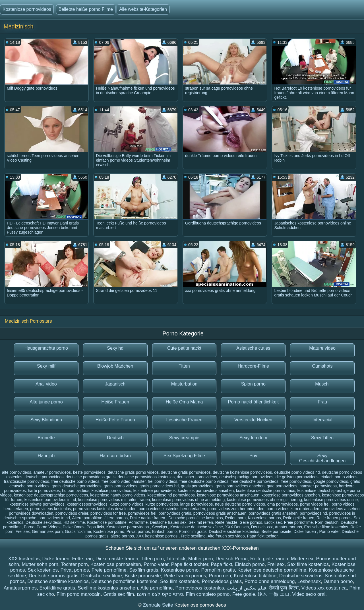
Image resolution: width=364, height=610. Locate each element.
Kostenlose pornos (264, 518)
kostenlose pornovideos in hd (50, 500)
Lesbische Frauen (184, 420)
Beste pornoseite (276, 531)
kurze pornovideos (162, 504)
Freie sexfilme (193, 536)
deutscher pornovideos (197, 477)
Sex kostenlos (43, 570)
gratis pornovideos (197, 486)
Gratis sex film (119, 594)
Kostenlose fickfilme (255, 576)
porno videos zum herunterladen (236, 509)
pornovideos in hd (54, 518)
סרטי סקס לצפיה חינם (160, 594)
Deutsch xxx (262, 527)
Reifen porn (235, 518)
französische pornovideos (27, 481)
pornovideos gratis (175, 513)
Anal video (46, 384)
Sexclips (160, 527)
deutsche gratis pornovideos (186, 472)
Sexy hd (115, 348)
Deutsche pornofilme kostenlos (196, 518)
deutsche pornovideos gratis (91, 477)
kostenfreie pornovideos (155, 491)
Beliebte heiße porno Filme (86, 9)
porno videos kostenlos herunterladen (172, 509)
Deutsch (115, 438)
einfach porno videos (339, 477)
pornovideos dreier (72, 513)
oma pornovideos (283, 504)
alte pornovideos (17, 472)
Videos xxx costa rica (324, 588)
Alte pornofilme (157, 588)
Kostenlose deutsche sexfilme (197, 527)
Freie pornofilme (298, 522)
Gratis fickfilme (78, 531)
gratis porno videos (120, 486)
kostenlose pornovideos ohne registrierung (264, 500)
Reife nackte (226, 522)
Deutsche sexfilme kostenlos (234, 531)
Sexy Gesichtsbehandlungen (322, 458)
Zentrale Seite (159, 605)
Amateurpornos (288, 527)
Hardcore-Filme (253, 366)
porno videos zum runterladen (293, 509)
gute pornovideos (282, 486)
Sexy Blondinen (46, 420)
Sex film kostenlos (180, 581)
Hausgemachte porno (46, 348)
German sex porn (47, 531)
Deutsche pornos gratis (54, 576)
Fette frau (82, 559)
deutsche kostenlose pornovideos (243, 472)
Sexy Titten (322, 438)
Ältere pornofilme (87, 518)
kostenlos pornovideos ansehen (206, 491)
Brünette (46, 438)
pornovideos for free (108, 513)
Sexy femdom (253, 438)
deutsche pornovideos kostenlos (146, 477)
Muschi (322, 384)
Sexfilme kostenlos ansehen (108, 588)
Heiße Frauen (115, 402)
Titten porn (152, 559)
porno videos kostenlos (50, 509)
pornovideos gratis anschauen (220, 513)
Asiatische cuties (253, 348)
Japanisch (115, 384)
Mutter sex (302, 559)
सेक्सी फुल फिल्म (284, 588)
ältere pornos (116, 518)
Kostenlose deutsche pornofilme (272, 570)
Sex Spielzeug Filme (184, 456)
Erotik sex (273, 522)
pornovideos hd (313, 513)
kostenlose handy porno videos (118, 495)
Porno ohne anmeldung (270, 581)
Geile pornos (251, 522)
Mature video (322, 348)
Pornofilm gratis (193, 531)
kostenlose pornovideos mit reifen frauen (114, 500)
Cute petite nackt (184, 348)
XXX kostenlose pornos (157, 536)
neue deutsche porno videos (240, 504)
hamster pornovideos (318, 486)
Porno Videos (49, 527)
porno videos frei (315, 504)
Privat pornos (138, 531)
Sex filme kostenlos (308, 564)
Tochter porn (74, 564)
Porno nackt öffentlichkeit (253, 402)
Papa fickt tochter (262, 536)
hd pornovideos (76, 491)
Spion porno (253, 384)
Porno (29, 527)
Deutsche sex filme (102, 576)
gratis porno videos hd (159, 486)
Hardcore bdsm (115, 456)
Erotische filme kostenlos (326, 527)
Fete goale (244, 594)
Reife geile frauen (299, 518)
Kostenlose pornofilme (107, 522)
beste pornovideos (89, 472)
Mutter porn (201, 559)
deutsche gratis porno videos (133, 472)
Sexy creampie (184, 438)
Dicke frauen (305, 531)
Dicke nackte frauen (148, 518)
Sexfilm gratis (144, 570)
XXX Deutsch (237, 527)
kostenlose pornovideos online (331, 500)
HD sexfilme (74, 522)
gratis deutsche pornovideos (77, 486)
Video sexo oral (309, 594)
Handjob (46, 456)
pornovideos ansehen (340, 509)
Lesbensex (309, 581)
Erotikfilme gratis (57, 588)
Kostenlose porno (109, 531)
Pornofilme (138, 522)
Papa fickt (95, 527)
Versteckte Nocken (253, 420)
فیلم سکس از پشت (246, 588)
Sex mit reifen (201, 522)
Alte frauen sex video (226, 536)
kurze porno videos (126, 504)
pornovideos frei (142, 513)
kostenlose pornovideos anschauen (228, 495)
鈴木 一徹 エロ (273, 594)
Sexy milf (46, 366)
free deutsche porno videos (75, 481)
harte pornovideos (44, 491)
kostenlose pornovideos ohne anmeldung (188, 500)
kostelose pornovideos (111, 491)
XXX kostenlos (24, 559)
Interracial (322, 420)
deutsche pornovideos (44, 477)
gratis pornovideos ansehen (240, 486)
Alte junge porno (46, 402)
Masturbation (184, 384)
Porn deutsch (327, 522)
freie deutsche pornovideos (255, 481)
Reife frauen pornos (334, 518)
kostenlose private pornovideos (37, 504)
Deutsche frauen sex (168, 522)
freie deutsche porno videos (204, 481)
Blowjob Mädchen (115, 366)
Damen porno (338, 581)
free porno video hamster (124, 481)
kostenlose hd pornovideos (171, 495)
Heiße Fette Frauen (115, 420)
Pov (253, 456)
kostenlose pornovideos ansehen (291, 495)
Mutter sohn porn (40, 564)
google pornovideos (331, 481)
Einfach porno (164, 531)
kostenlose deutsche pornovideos (266, 491)
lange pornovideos (197, 504)
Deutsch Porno (231, 559)
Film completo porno (208, 594)
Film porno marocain (79, 594)
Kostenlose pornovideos (27, 9)
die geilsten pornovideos (297, 477)
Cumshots (322, 366)
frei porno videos (163, 481)
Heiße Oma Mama (184, 402)
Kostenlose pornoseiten (116, 564)
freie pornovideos (296, 481)
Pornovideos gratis (222, 581)
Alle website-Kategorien (143, 9)
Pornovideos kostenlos (200, 588)
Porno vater (329, 531)
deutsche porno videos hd (297, 472)
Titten (184, 366)
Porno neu (220, 576)
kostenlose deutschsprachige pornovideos (51, 495)
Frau (322, 402)
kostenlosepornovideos (87, 504)
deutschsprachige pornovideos (246, 477)
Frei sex (23, 531)
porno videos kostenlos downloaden (105, 509)
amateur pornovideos (52, 472)
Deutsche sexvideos (43, 522)
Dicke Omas (73, 527)
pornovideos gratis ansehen (273, 513)
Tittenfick (176, 559)
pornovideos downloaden (31, 513)
